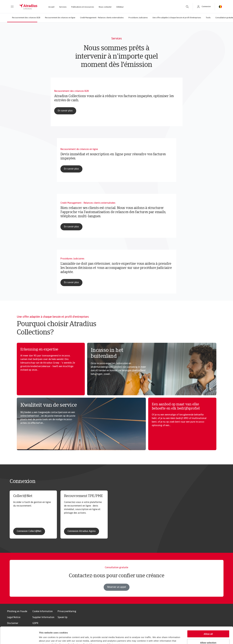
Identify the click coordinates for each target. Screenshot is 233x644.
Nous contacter (105, 7)
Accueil (51, 7)
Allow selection (208, 627)
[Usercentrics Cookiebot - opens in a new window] (19, 638)
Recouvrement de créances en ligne (60, 18)
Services (63, 7)
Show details (156, 638)
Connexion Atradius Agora (82, 531)
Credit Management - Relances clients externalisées (102, 18)
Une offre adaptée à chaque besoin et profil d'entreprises (177, 18)
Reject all (208, 635)
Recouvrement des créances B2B (26, 18)
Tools (208, 18)
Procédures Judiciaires (138, 18)
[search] (187, 7)
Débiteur (120, 7)
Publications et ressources (83, 7)
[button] (12, 7)
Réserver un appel (117, 592)
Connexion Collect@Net (29, 531)
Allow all (208, 618)
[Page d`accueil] (28, 7)
